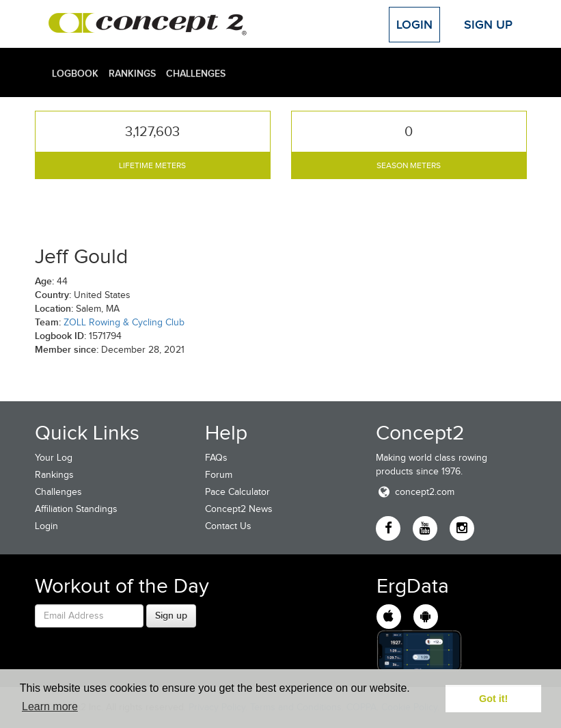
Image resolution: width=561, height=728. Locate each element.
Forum (219, 475)
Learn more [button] (50, 706)
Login (414, 25)
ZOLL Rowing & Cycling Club (124, 322)
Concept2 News (239, 509)
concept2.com (415, 492)
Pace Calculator (237, 492)
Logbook (75, 73)
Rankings (132, 73)
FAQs (216, 458)
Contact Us (228, 526)
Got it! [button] (493, 699)
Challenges (196, 73)
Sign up (171, 615)
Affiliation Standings (76, 509)
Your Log (54, 458)
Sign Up (488, 25)
